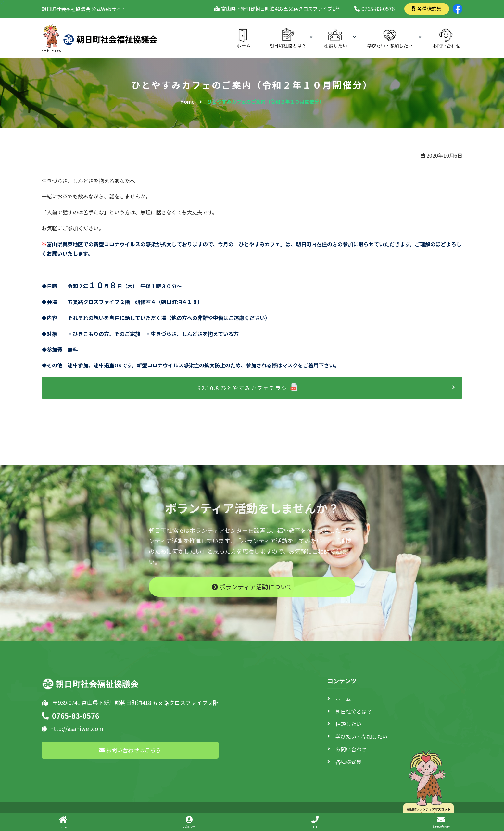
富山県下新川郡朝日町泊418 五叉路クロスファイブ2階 (279, 9)
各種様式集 (427, 9)
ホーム (343, 699)
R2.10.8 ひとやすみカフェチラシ (242, 388)
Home (187, 102)
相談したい (348, 724)
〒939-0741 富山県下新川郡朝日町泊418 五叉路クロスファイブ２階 (130, 703)
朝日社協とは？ (354, 711)
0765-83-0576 (374, 9)
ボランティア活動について (252, 592)
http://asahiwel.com (72, 729)
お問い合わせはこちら (130, 750)
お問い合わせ (351, 749)
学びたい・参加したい (361, 736)
